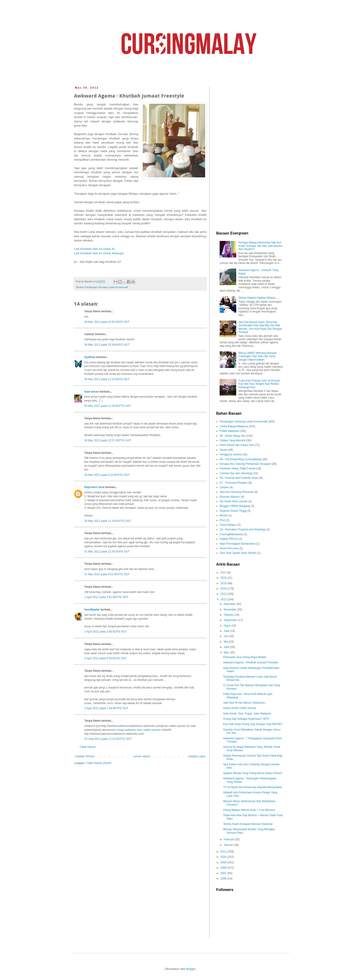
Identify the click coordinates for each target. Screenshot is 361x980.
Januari (229, 845)
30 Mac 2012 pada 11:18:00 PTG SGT (108, 521)
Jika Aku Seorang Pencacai (236, 492)
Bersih (224, 515)
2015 (224, 583)
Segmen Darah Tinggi (233, 511)
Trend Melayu (228, 525)
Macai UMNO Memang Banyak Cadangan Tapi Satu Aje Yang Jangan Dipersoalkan (258, 356)
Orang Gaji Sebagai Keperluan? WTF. (246, 719)
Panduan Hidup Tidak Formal (237, 468)
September (231, 620)
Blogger (191, 969)
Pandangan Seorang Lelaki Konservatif (106, 287)
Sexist (223, 450)
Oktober (229, 615)
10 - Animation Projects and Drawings (243, 529)
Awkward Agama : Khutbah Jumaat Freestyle (251, 662)
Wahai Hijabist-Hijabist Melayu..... (259, 298)
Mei (226, 642)
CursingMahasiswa (231, 534)
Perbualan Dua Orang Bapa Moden (245, 657)
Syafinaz (90, 357)
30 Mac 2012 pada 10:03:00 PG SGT (107, 322)
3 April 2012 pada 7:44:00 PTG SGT (106, 708)
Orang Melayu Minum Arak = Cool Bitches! (249, 810)
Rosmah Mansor (230, 497)
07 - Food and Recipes (234, 483)
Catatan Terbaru (85, 756)
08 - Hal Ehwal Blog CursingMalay (241, 459)
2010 (224, 857)
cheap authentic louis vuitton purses (138, 730)
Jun (226, 636)
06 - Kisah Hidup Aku (233, 436)
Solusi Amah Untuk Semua (240, 708)
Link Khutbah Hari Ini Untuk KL (95, 249)
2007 (224, 873)
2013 (224, 594)
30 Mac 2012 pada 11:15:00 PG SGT (107, 379)
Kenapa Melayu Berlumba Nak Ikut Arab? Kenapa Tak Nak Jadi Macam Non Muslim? (261, 246)
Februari (229, 839)
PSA (222, 520)
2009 (224, 862)
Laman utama (141, 756)
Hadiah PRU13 (229, 539)
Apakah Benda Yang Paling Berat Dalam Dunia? (253, 773)
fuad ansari (92, 392)
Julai (227, 631)
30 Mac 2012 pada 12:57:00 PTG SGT (108, 440)
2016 (224, 578)
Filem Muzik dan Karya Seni (237, 445)
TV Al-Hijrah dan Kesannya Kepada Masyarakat (252, 787)
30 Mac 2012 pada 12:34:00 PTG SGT (108, 406)
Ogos (227, 626)
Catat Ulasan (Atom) (99, 763)
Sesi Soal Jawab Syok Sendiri (238, 553)
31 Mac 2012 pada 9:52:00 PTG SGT (107, 574)
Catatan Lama (197, 756)
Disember (230, 604)
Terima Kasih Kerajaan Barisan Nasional (248, 824)
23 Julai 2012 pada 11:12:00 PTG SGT (108, 739)
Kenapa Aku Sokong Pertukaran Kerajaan (245, 464)
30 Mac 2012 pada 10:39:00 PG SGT (107, 345)
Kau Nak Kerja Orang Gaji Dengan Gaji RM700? (253, 724)
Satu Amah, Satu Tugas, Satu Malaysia (247, 714)
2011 (224, 852)
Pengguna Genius (231, 454)
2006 (224, 879)
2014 (224, 589)
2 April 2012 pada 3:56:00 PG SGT (105, 632)
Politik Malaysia (229, 431)
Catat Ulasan (88, 747)
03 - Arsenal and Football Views (239, 478)
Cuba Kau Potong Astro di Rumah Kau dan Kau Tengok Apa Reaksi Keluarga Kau (259, 384)
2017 (224, 572)
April (227, 647)
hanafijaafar (92, 610)
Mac (227, 653)
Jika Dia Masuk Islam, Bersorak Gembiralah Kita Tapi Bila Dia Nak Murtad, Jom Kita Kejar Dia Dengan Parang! (260, 327)
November (231, 610)
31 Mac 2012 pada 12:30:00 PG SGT (107, 552)
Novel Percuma (229, 548)
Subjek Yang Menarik (233, 440)
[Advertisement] (250, 155)
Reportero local (94, 487)
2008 (224, 868)
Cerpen (224, 487)
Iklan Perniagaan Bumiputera (237, 544)
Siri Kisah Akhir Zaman (234, 501)
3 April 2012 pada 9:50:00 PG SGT (105, 658)
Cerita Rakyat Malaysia (234, 426)
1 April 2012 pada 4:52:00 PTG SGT (106, 597)
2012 (224, 599)
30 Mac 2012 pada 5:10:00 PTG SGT (107, 475)
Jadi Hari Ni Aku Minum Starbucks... (245, 703)
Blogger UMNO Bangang (235, 506)
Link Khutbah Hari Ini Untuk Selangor (99, 253)
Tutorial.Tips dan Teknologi (236, 473)
